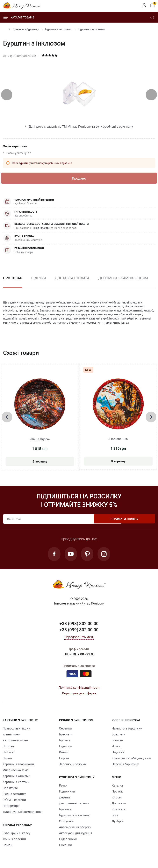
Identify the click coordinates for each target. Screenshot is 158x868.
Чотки (116, 747)
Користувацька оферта (79, 694)
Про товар (13, 278)
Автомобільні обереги (75, 828)
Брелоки (65, 810)
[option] (39, 282)
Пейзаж (8, 753)
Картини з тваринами (18, 765)
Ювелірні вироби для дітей (131, 759)
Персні (64, 759)
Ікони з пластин (14, 840)
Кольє (64, 753)
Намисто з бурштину (127, 729)
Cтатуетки (66, 822)
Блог (115, 816)
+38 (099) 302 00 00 (79, 631)
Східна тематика (14, 795)
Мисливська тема (15, 771)
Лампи (7, 846)
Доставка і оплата (72, 278)
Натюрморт (11, 807)
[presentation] (7, 95)
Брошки (65, 741)
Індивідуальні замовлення (22, 813)
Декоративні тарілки (74, 804)
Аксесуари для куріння (76, 834)
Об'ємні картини (14, 801)
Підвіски (65, 747)
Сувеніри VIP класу (16, 834)
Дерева (64, 798)
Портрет (8, 747)
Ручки (63, 786)
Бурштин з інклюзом (58, 29)
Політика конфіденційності (79, 688)
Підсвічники (68, 840)
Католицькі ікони (15, 741)
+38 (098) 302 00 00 (79, 625)
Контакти (119, 810)
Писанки (65, 846)
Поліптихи (10, 789)
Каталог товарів (19, 17)
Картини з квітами (16, 783)
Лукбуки (118, 822)
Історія (117, 798)
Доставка (119, 804)
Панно (7, 759)
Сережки (65, 729)
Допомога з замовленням (123, 278)
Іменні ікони (12, 735)
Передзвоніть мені (79, 638)
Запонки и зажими (73, 765)
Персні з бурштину (125, 765)
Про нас (118, 792)
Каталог (118, 786)
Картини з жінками (16, 777)
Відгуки (39, 278)
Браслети (66, 735)
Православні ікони (16, 729)
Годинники (67, 792)
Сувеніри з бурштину (26, 29)
